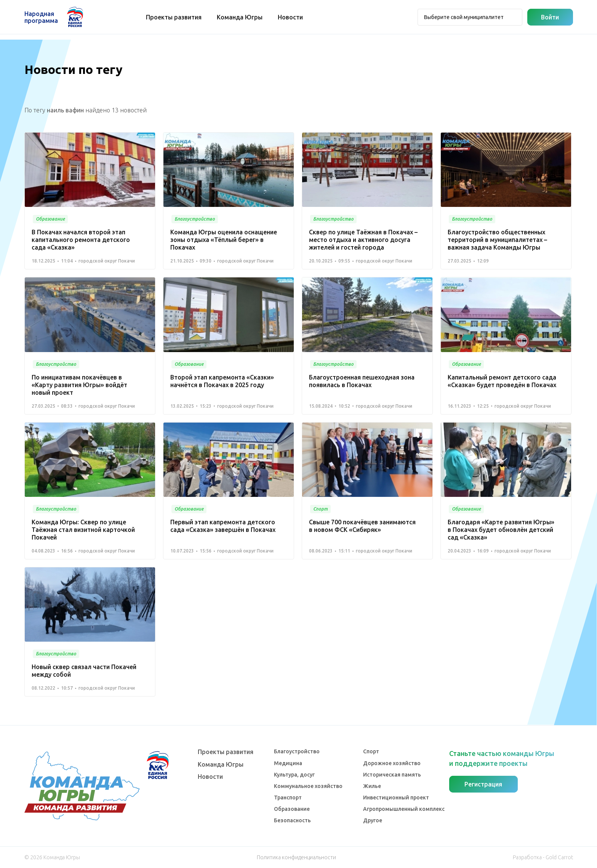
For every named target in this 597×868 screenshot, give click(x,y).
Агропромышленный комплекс (404, 809)
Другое (373, 820)
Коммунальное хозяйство (308, 786)
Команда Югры (240, 17)
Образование (292, 809)
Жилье (372, 786)
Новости (291, 17)
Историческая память (392, 775)
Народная (41, 17)
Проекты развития (174, 17)
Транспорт (288, 798)
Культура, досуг (294, 775)
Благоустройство (297, 751)
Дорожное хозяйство (392, 763)
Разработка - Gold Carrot (543, 857)
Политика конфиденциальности (296, 857)
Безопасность (292, 820)
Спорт (371, 751)
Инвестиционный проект (396, 798)
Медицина (288, 763)
